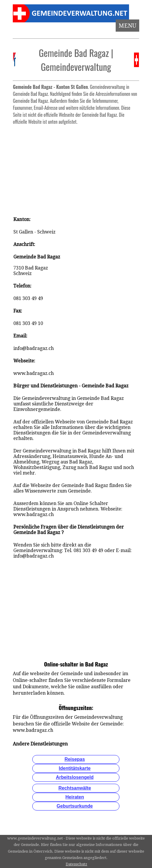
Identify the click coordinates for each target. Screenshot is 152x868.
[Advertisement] (76, 168)
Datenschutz (76, 864)
